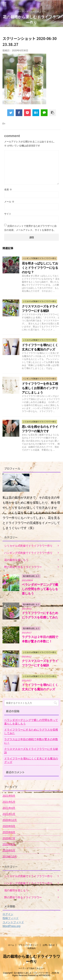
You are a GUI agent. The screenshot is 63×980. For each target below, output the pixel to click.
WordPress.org (11, 926)
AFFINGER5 (44, 975)
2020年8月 (9, 832)
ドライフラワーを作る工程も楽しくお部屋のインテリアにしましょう (40, 388)
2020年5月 (9, 850)
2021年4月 (9, 808)
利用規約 (32, 948)
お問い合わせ (49, 945)
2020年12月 (10, 820)
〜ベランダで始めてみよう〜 (32, 968)
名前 (8, 189)
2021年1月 (9, 814)
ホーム (11, 945)
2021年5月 (9, 802)
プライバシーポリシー (28, 945)
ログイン (8, 914)
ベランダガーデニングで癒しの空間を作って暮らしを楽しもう (40, 589)
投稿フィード (11, 918)
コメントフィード (13, 922)
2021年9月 (9, 796)
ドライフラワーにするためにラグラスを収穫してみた (31, 731)
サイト (8, 214)
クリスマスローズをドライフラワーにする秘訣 (31, 751)
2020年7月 (9, 838)
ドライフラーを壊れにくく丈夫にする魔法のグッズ (31, 760)
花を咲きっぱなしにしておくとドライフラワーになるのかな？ (40, 268)
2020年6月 (9, 844)
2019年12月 (10, 857)
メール (9, 202)
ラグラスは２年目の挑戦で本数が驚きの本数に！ (31, 741)
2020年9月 (9, 826)
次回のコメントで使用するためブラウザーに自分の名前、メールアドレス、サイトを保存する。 (30, 228)
